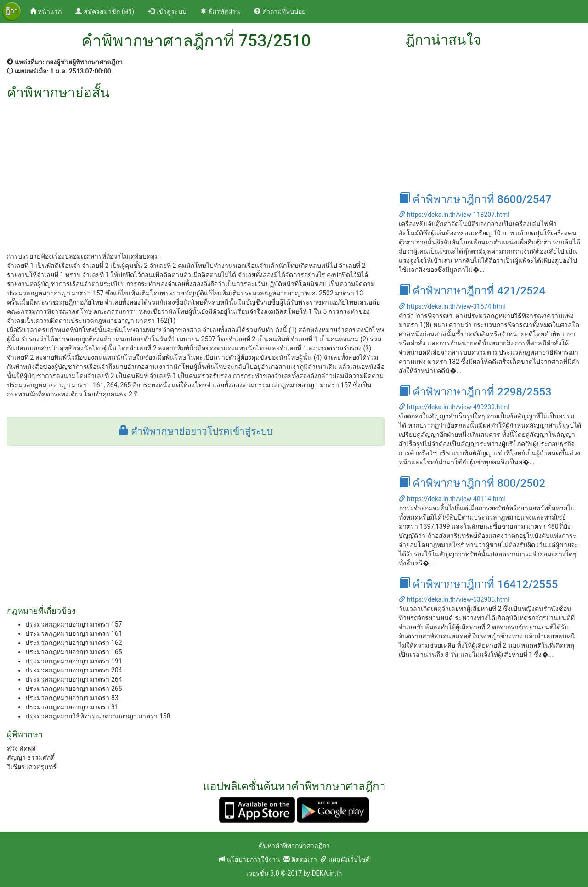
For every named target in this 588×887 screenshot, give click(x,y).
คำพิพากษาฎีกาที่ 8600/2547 (475, 199)
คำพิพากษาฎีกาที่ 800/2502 (472, 483)
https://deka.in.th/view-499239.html (454, 407)
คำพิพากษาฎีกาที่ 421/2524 (472, 291)
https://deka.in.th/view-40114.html (452, 499)
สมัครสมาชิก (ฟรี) (105, 11)
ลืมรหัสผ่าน (220, 11)
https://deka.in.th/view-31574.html (452, 306)
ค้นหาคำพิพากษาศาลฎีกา (294, 846)
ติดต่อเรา (300, 859)
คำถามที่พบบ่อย (280, 11)
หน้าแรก (49, 11)
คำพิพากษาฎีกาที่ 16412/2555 (478, 584)
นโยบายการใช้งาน (249, 859)
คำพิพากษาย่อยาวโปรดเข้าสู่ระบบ (196, 431)
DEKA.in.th (327, 873)
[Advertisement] (196, 169)
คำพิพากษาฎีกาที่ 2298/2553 (475, 392)
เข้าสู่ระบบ (167, 11)
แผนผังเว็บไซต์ (345, 859)
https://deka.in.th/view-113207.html (454, 215)
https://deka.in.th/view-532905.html (454, 599)
